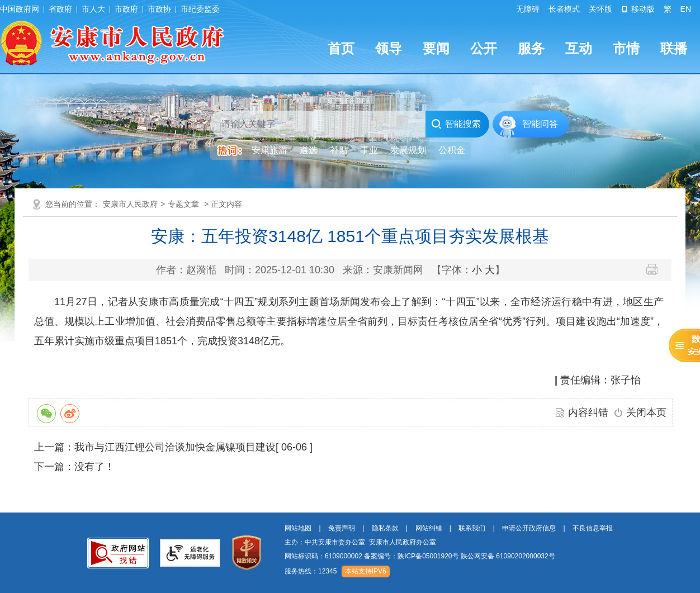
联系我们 (472, 528)
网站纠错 (429, 528)
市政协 (159, 9)
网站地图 (298, 528)
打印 (656, 269)
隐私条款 (385, 528)
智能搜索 (456, 124)
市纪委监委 (200, 9)
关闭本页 (646, 412)
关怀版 (600, 9)
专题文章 (183, 204)
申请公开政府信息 (529, 528)
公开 (484, 48)
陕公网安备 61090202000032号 (508, 556)
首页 (341, 48)
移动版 (638, 9)
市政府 (126, 9)
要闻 (436, 48)
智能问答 (540, 124)
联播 (674, 48)
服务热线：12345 (311, 571)
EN (686, 9)
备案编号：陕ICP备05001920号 (411, 556)
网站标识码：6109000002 (420, 556)
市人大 (93, 9)
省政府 (60, 9)
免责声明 (342, 528)
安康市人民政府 (130, 204)
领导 (389, 48)
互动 (579, 48)
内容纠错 (588, 412)
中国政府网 (20, 9)
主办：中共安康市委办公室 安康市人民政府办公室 (360, 542)
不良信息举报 (593, 528)
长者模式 (564, 9)
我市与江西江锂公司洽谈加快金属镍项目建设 (175, 447)
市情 (626, 48)
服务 (531, 48)
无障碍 (528, 9)
